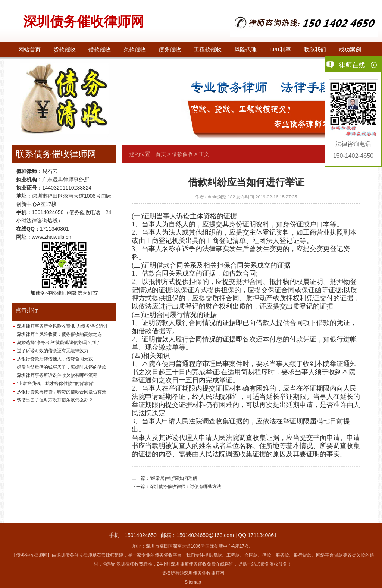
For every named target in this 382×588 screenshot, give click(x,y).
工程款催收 (208, 50)
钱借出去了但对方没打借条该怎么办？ (55, 400)
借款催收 (100, 50)
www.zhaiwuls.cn (51, 237)
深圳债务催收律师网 (84, 22)
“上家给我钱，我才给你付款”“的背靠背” (56, 384)
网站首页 (29, 50)
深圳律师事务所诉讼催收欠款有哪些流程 (57, 375)
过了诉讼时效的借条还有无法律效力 (53, 351)
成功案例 (350, 50)
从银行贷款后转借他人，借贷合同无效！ (57, 359)
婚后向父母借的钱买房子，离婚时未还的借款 (62, 367)
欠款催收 (135, 50)
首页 (161, 154)
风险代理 (245, 50)
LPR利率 (280, 50)
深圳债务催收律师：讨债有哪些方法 (185, 487)
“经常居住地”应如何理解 (173, 478)
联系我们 (315, 50)
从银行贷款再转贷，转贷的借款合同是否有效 (62, 392)
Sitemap (193, 582)
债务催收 (170, 50)
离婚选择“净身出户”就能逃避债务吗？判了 (59, 343)
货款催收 (65, 50)
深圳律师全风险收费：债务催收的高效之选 (59, 334)
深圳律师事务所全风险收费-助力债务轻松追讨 (62, 326)
